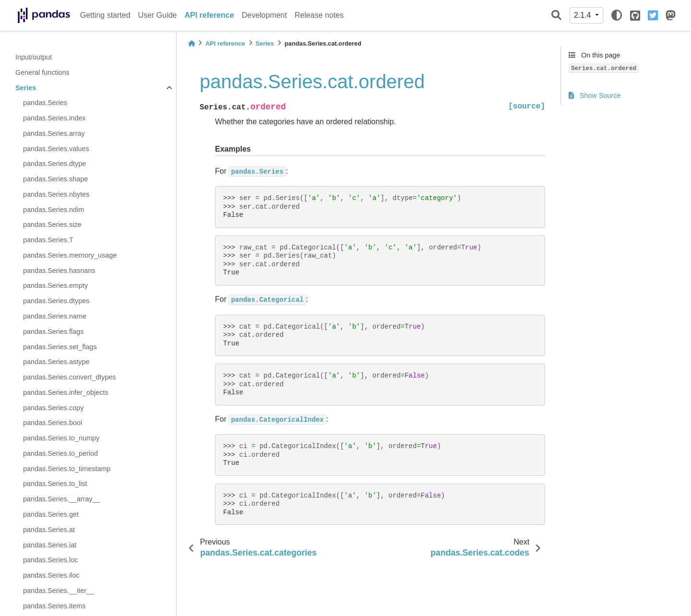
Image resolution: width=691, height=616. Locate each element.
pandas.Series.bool (53, 423)
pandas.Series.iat (50, 545)
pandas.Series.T (48, 240)
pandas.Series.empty (55, 285)
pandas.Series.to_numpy (61, 438)
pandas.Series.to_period (60, 453)
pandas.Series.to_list (55, 484)
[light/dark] (617, 15)
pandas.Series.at (49, 530)
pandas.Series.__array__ (62, 499)
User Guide (158, 15)
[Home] (191, 43)
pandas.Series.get (51, 514)
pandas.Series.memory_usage (70, 255)
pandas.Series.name (55, 316)
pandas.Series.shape (55, 179)
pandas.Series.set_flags (60, 347)
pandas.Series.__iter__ (59, 591)
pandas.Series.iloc (51, 575)
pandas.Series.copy (53, 408)
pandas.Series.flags (53, 332)
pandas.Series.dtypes (56, 301)
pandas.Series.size (52, 225)
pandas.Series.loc (50, 560)
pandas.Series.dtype (54, 164)
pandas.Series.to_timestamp (67, 469)
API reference (209, 15)
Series (26, 88)
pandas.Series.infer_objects (66, 392)
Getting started (105, 15)
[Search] (556, 16)
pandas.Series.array (54, 133)
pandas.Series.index (54, 118)
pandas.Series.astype (56, 362)
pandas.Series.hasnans (59, 271)
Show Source (595, 95)
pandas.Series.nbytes (56, 194)
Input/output (34, 57)
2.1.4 (584, 15)
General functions (42, 72)
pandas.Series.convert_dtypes (70, 377)
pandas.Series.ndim (54, 210)
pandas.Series (45, 103)
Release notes (319, 15)
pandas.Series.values (56, 149)
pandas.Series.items (54, 606)
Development (264, 15)
